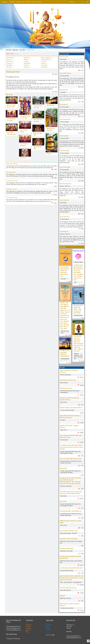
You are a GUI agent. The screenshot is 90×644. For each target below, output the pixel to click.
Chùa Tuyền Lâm (65, 217)
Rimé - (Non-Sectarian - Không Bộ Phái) (71, 582)
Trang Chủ (12, 2)
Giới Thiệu (38, 2)
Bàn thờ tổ (23, 158)
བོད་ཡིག (48, 630)
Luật (75, 282)
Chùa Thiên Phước (65, 119)
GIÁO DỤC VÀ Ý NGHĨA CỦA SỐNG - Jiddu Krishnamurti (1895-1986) (78, 309)
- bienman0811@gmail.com (13, 628)
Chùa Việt (19, 2)
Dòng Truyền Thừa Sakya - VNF (69, 531)
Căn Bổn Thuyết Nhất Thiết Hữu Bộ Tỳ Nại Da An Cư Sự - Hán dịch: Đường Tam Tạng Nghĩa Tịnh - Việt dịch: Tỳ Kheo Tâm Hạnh (78, 272)
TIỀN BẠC (62, 596)
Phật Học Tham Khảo (66, 486)
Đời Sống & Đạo (78, 315)
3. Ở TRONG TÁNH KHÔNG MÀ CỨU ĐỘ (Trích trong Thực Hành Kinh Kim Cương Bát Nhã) (71, 447)
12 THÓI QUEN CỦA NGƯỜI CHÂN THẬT (71, 568)
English (48, 627)
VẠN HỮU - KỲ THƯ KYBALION (69, 539)
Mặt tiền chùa (51, 105)
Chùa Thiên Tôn (64, 200)
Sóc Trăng (22, 50)
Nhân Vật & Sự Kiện (65, 590)
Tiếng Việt (5, 2)
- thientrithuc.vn (70, 625)
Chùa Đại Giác (64, 90)
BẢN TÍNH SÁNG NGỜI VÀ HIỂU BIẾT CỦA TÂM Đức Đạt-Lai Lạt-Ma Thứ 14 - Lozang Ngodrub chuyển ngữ (72, 578)
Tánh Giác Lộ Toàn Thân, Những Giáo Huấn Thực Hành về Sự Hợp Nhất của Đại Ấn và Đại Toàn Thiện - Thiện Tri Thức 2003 (78, 344)
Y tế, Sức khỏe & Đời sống (67, 410)
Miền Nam (15, 50)
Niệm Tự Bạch (64, 383)
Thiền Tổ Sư (63, 402)
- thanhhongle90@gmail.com (13, 630)
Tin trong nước (64, 440)
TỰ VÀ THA (63, 502)
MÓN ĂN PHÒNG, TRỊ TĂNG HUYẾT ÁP (71, 408)
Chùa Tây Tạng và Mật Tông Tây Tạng (71, 459)
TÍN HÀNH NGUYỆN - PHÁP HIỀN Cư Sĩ (71, 511)
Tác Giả (33, 2)
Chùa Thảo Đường (65, 167)
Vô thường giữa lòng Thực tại (68, 588)
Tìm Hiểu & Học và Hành (67, 608)
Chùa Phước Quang (65, 73)
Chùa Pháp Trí (64, 105)
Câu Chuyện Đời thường (67, 571)
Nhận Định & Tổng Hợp (66, 551)
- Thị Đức (68, 628)
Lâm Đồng (63, 92)
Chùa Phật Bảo (64, 136)
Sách (23, 2)
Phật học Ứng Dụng (65, 375)
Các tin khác (63, 496)
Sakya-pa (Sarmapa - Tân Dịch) (68, 533)
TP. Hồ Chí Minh (64, 76)
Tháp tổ (49, 154)
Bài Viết (28, 2)
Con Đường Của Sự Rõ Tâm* (68, 380)
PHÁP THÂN (63, 468)
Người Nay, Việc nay (65, 598)
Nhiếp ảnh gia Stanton (66, 388)
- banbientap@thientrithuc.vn (13, 626)
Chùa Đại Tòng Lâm (65, 184)
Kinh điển (63, 279)
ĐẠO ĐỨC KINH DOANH (67, 549)
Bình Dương (63, 59)
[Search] (77, 2)
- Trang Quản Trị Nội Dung (13, 639)
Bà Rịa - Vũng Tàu (65, 186)
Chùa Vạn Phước (65, 151)
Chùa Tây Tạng (64, 57)
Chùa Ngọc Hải (64, 232)
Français (48, 628)
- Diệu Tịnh (69, 627)
